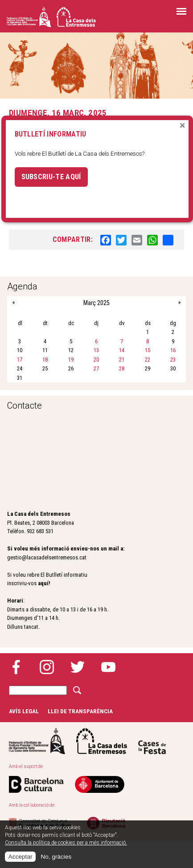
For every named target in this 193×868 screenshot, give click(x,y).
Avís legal (24, 711)
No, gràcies (56, 857)
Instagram (47, 667)
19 (71, 360)
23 (173, 360)
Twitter (78, 667)
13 (96, 350)
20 (96, 360)
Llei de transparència (80, 711)
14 (122, 350)
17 (20, 360)
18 (45, 360)
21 (122, 360)
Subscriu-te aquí (51, 177)
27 (96, 368)
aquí (43, 583)
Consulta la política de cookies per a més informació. (66, 843)
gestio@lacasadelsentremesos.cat (47, 557)
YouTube (108, 667)
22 (148, 360)
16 (173, 350)
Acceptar (21, 857)
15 (148, 350)
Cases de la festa (152, 741)
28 (122, 368)
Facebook (16, 667)
